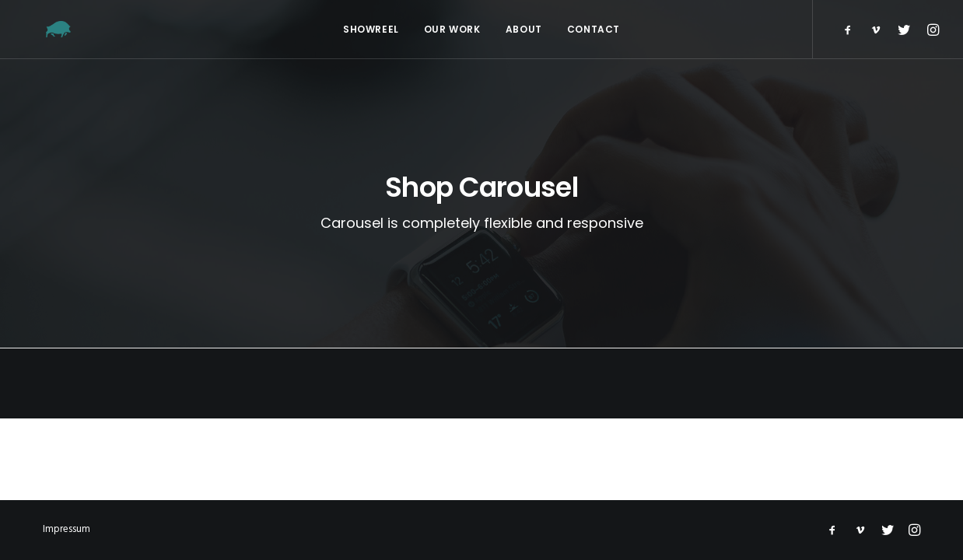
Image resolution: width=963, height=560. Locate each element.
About (524, 29)
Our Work (452, 29)
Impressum (67, 529)
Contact (594, 29)
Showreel (371, 29)
